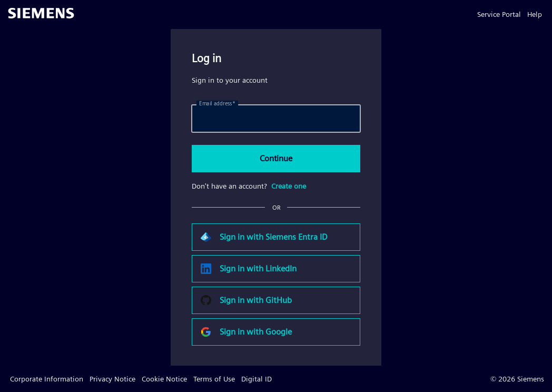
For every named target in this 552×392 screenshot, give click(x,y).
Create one (289, 186)
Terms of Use (214, 379)
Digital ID (257, 379)
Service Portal (499, 14)
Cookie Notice (164, 379)
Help (535, 14)
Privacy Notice (112, 379)
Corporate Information (47, 379)
